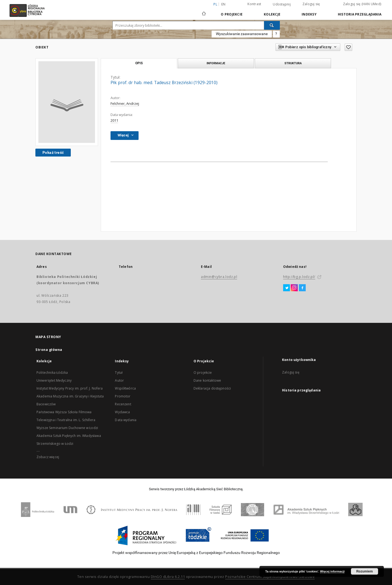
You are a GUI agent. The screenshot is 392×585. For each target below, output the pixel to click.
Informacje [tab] (216, 63)
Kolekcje (272, 14)
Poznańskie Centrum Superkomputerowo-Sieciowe (270, 577)
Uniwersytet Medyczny (54, 380)
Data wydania (126, 420)
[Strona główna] (204, 11)
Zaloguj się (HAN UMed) (362, 4)
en (223, 4)
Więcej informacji (332, 571)
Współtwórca (125, 388)
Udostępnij (282, 4)
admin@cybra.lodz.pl (219, 277)
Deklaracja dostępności (212, 388)
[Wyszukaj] (272, 25)
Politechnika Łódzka (52, 373)
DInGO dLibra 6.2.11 (168, 577)
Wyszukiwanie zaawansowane (242, 34)
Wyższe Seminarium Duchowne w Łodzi (67, 428)
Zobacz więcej (48, 457)
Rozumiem (365, 571)
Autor (119, 380)
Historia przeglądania (360, 14)
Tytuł (119, 373)
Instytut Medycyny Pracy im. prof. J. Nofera (70, 388)
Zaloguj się (311, 4)
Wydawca (122, 412)
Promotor (123, 396)
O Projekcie (232, 14)
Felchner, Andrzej (125, 104)
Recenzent (123, 404)
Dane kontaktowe (207, 380)
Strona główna (49, 350)
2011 (114, 120)
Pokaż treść (53, 152)
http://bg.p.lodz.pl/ (299, 277)
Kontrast (254, 4)
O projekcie (203, 373)
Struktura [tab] (293, 63)
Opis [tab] (139, 63)
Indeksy (309, 14)
